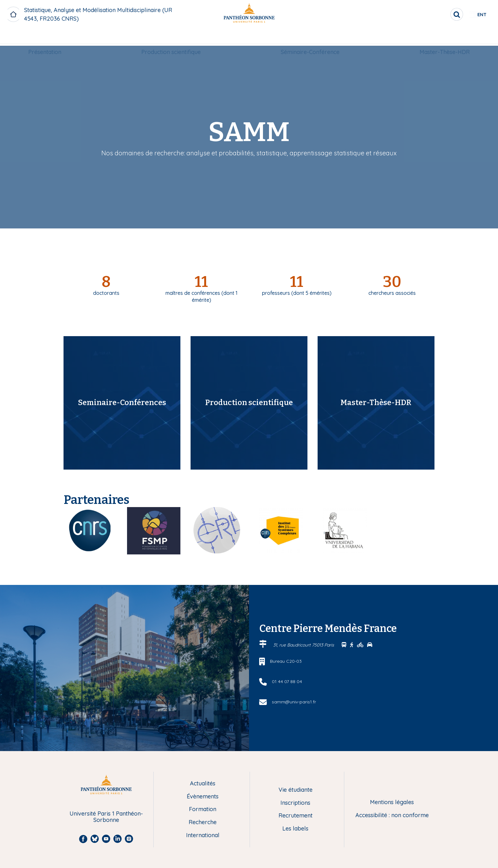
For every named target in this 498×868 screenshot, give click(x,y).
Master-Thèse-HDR (445, 37)
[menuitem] (45, 37)
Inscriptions (295, 803)
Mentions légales (392, 802)
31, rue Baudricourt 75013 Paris (304, 645)
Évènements (203, 797)
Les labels (295, 829)
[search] (436, 14)
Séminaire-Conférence (310, 37)
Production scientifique (171, 37)
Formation (203, 809)
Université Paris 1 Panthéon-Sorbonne (106, 817)
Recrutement (296, 816)
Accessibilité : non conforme (392, 815)
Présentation (45, 37)
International (203, 835)
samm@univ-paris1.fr (294, 702)
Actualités (203, 784)
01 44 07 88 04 (287, 682)
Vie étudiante (296, 790)
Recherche (203, 822)
